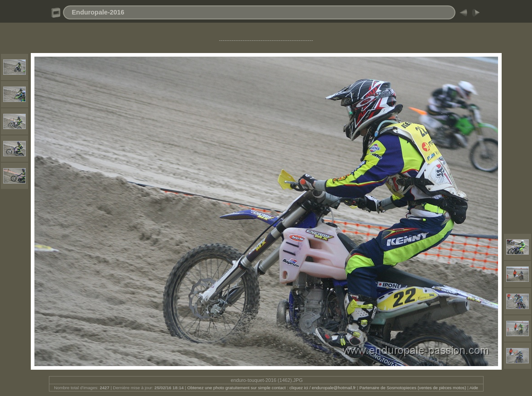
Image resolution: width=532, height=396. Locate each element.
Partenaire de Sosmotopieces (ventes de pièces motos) (413, 388)
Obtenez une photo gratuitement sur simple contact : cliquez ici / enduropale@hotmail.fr (271, 388)
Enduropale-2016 (98, 12)
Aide (474, 388)
